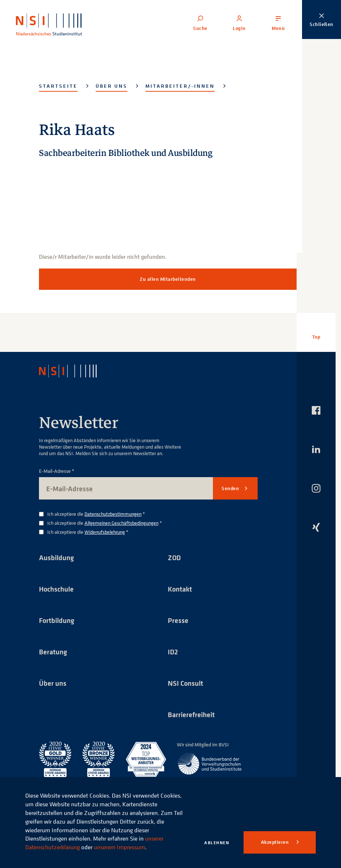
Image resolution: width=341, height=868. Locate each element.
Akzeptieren (276, 842)
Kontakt (180, 589)
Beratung (53, 652)
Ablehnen (217, 843)
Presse (178, 620)
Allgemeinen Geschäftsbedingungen (121, 523)
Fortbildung (57, 620)
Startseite (58, 86)
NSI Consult (185, 683)
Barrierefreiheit (191, 714)
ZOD (174, 557)
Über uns (112, 86)
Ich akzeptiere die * (96, 514)
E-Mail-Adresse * (57, 471)
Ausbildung (56, 557)
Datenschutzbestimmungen (113, 514)
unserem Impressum (119, 847)
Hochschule (56, 589)
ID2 (173, 652)
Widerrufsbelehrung (105, 532)
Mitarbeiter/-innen (180, 86)
